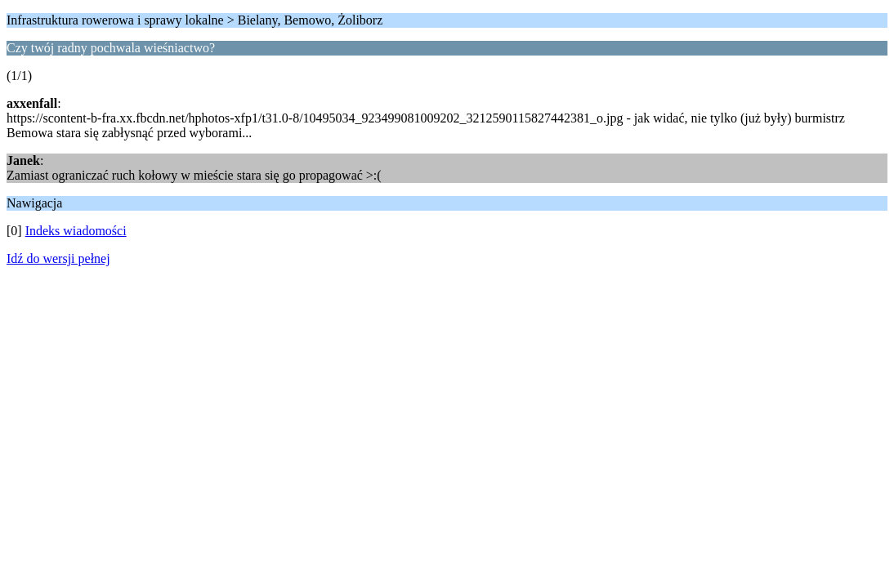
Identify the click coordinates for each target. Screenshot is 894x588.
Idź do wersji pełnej (58, 258)
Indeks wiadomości (76, 231)
